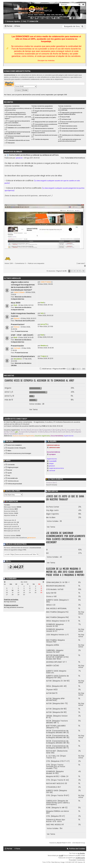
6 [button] (78, 369)
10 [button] (83, 271)
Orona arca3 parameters (23, 356)
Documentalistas (53, 452)
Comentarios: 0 (20, 263)
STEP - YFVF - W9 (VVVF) (22, 335)
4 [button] (77, 271)
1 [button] (67, 369)
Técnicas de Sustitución (25, 321)
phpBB (61, 856)
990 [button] (84, 369)
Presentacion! (18, 324)
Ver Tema (33, 410)
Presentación (17, 346)
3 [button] (75, 271)
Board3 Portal (61, 843)
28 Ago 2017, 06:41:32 (32, 158)
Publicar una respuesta (36, 263)
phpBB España (80, 858)
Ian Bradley (81, 853)
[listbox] (13, 495)
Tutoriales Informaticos (75, 158)
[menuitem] (23, 21)
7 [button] (80, 369)
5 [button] (80, 271)
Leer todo (81, 263)
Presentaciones (21, 331)
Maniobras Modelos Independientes (21, 298)
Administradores (53, 445)
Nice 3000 (16, 303)
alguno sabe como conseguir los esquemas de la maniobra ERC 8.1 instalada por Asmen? (23, 286)
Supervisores (52, 459)
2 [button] (72, 271)
